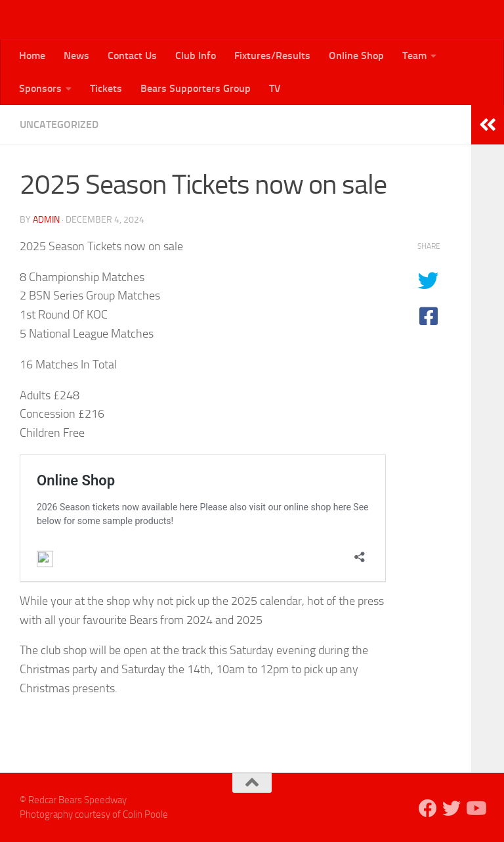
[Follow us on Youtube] (475, 809)
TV (275, 88)
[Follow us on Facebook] (428, 809)
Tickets (106, 88)
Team (414, 55)
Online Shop (356, 55)
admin (46, 220)
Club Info (196, 55)
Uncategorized (59, 124)
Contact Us (132, 55)
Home (32, 55)
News (76, 55)
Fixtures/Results (272, 55)
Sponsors (40, 88)
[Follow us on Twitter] (451, 809)
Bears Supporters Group (196, 88)
